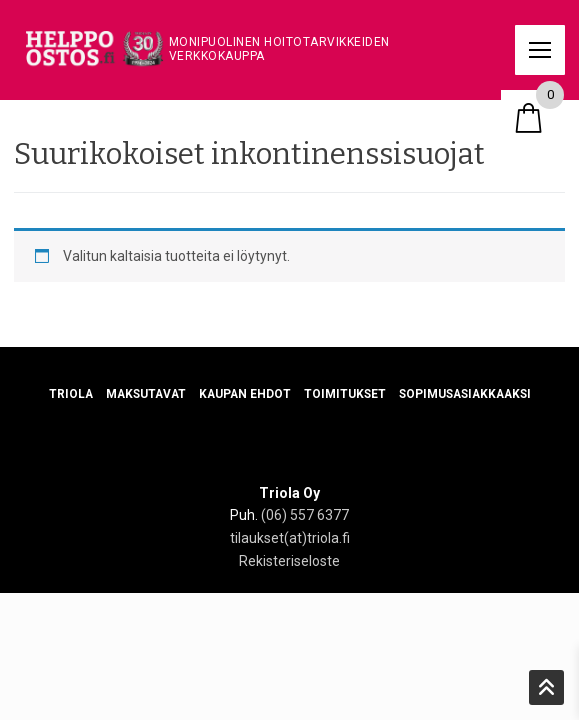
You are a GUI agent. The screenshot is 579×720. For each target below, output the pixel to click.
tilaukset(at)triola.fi (290, 538)
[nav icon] (540, 50)
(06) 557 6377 (305, 515)
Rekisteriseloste (289, 561)
